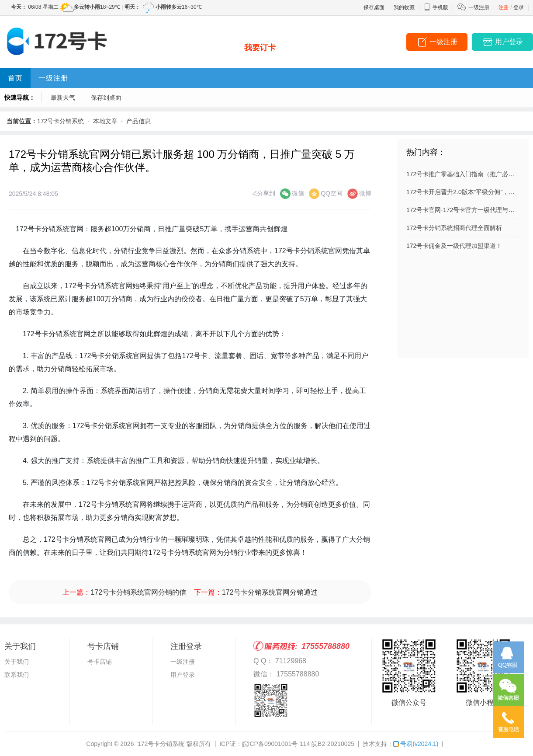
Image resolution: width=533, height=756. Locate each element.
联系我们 (17, 675)
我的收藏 (404, 7)
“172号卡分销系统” (161, 744)
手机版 (436, 7)
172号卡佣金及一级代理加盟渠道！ (454, 246)
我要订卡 (260, 48)
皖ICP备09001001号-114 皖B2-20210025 (298, 744)
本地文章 (105, 121)
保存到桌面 (106, 98)
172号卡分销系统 (61, 121)
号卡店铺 (100, 662)
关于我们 (17, 662)
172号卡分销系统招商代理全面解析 (454, 228)
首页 (15, 78)
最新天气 (63, 98)
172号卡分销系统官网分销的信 (138, 592)
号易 (416, 744)
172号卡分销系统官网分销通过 (270, 592)
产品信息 (138, 121)
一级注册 (479, 7)
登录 (519, 7)
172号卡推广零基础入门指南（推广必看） (463, 174)
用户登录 (183, 675)
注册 (504, 7)
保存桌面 (374, 7)
